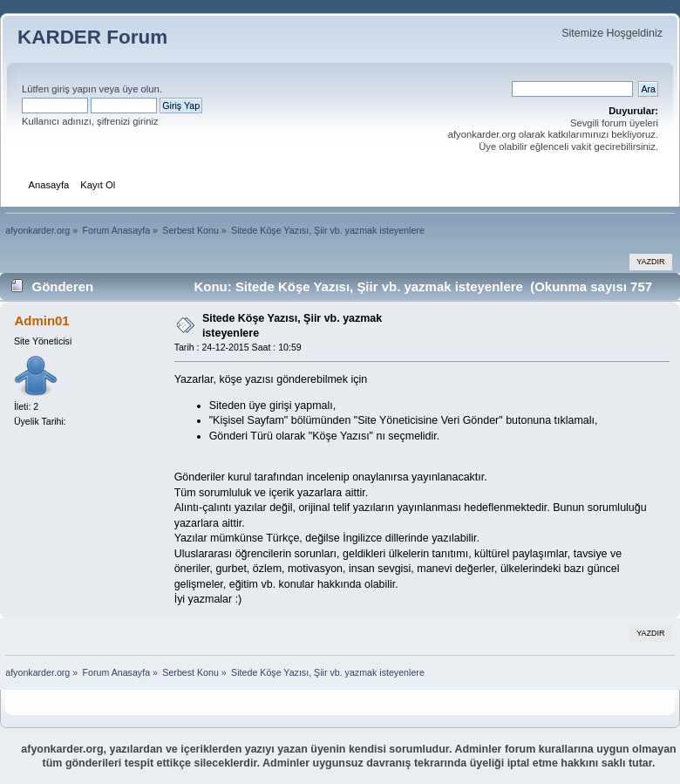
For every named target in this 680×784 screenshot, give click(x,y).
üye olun (140, 89)
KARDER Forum (92, 37)
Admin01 (41, 320)
